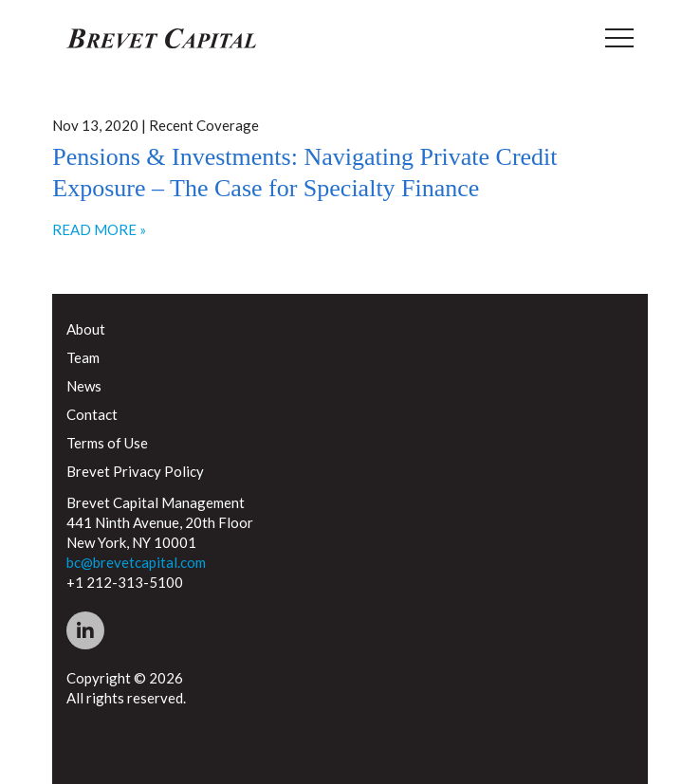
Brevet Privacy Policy (135, 471)
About (86, 329)
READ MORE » (99, 229)
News (84, 386)
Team (83, 357)
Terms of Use (107, 443)
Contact (92, 414)
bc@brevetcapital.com (136, 562)
